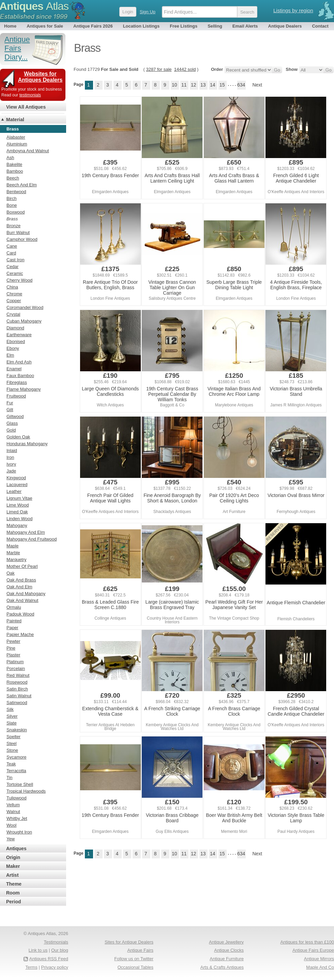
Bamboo (15, 171)
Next (257, 85)
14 (213, 85)
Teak (11, 764)
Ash (10, 158)
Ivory (11, 464)
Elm (10, 355)
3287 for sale (159, 69)
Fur (10, 403)
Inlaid (12, 450)
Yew (11, 839)
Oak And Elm (19, 587)
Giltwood (15, 416)
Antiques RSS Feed (49, 959)
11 (184, 85)
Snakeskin (17, 730)
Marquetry (17, 559)
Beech (13, 178)
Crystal (13, 314)
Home (10, 26)
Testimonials (56, 942)
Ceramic (15, 273)
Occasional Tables (135, 967)
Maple (12, 546)
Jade (11, 471)
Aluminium (17, 144)
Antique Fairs (140, 950)
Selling (215, 26)
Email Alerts (245, 26)
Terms (32, 967)
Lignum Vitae (19, 498)
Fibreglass (17, 382)
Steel (12, 743)
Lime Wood (18, 505)
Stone (12, 750)
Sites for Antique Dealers (129, 942)
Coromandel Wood (25, 307)
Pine (11, 648)
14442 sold (185, 69)
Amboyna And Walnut (28, 151)
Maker (13, 866)
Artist (12, 875)
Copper (14, 301)
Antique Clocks (229, 950)
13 (203, 85)
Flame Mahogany (24, 389)
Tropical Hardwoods (26, 791)
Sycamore (17, 757)
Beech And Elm (22, 185)
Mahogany (17, 525)
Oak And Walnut (22, 600)
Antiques (16, 849)
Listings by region (293, 10)
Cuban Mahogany (24, 321)
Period (14, 902)
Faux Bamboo (20, 376)
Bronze (13, 226)
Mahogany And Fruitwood (32, 539)
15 (222, 85)
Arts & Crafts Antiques (222, 967)
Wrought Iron (19, 832)
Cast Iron (16, 260)
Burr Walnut (18, 232)
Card (11, 253)
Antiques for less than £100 (307, 942)
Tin (10, 777)
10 (174, 85)
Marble (13, 553)
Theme (14, 884)
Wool (11, 825)
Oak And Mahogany (26, 594)
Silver (12, 716)
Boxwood (16, 212)
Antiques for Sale (45, 26)
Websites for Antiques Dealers (40, 77)
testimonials (30, 95)
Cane (12, 246)
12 (194, 85)
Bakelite (14, 164)
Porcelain (16, 668)
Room (13, 893)
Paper (12, 628)
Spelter (13, 737)
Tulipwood (17, 798)
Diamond (15, 328)
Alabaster (16, 137)
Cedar (12, 267)
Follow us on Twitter (134, 959)
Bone (12, 205)
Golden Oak (18, 437)
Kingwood (16, 478)
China (12, 287)
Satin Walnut (19, 696)
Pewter (13, 641)
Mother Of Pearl (22, 566)
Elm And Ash (19, 362)
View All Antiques (26, 107)
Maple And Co (320, 967)
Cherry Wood (19, 280)
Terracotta (16, 771)
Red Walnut (18, 675)
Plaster (13, 655)
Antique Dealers (285, 26)
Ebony (13, 348)
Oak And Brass (21, 580)
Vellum (13, 805)
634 (241, 85)
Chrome (14, 294)
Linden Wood (19, 519)
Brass (12, 219)
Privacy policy (55, 967)
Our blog (60, 950)
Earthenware (19, 335)
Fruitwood (16, 396)
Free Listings (184, 26)
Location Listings (141, 26)
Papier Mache (20, 634)
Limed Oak (17, 512)
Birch (12, 198)
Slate (12, 723)
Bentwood (16, 192)
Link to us (38, 950)
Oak (11, 573)
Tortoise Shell (20, 784)
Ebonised (16, 341)
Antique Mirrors (319, 959)
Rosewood (17, 682)
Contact (320, 26)
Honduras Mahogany (27, 444)
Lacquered (17, 485)
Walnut (13, 812)
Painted (14, 621)
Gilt (10, 410)
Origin (13, 857)
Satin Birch (17, 689)
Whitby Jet (17, 818)
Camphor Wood (22, 239)
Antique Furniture (227, 959)
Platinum (15, 662)
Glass (12, 423)
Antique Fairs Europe (313, 950)
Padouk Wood (20, 614)
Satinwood (17, 703)
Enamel (14, 369)
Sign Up (148, 12)
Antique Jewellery (226, 942)
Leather (14, 491)
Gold (11, 430)
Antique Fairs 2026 (93, 26)
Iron (10, 457)
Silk (10, 709)
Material (15, 120)
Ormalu (14, 607)
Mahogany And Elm (26, 532)
